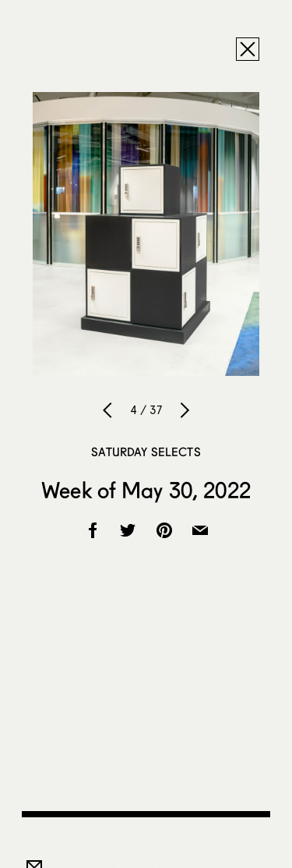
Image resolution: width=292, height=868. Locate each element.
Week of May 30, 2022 (146, 490)
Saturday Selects (146, 452)
